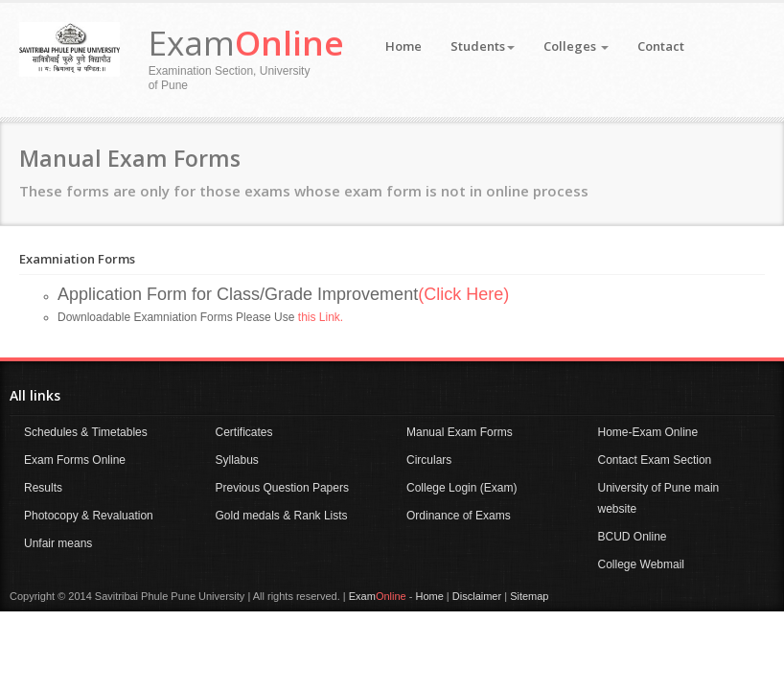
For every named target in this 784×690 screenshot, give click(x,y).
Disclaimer (477, 596)
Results (43, 488)
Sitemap (529, 596)
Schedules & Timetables (86, 432)
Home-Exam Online (648, 432)
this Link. (321, 317)
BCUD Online (633, 537)
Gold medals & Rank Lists (282, 516)
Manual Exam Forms (460, 432)
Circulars (429, 460)
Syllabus (237, 460)
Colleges (576, 46)
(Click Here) (463, 294)
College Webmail (642, 564)
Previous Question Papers (282, 488)
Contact (661, 46)
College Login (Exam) (461, 488)
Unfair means (58, 543)
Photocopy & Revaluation (89, 516)
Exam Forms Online (75, 460)
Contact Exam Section (655, 460)
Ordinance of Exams (459, 516)
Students (483, 46)
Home (404, 46)
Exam (246, 43)
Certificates (244, 432)
